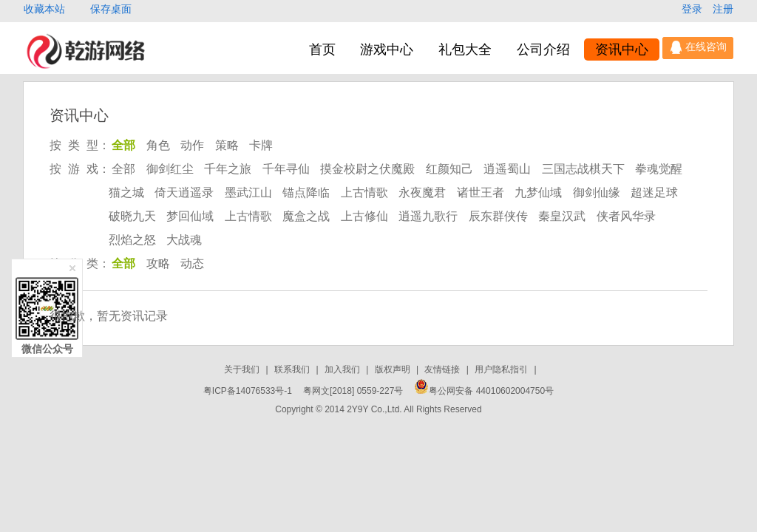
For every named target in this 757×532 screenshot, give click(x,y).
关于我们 (243, 369)
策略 (227, 145)
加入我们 (343, 369)
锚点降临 (306, 192)
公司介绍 (543, 50)
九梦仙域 (538, 192)
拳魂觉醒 (659, 169)
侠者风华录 (626, 216)
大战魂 (184, 240)
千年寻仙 (286, 169)
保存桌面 (111, 9)
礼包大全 (465, 50)
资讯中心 (622, 50)
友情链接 (443, 369)
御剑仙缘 (597, 192)
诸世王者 (481, 192)
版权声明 (394, 369)
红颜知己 (449, 169)
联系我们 (293, 369)
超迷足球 (654, 192)
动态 (192, 263)
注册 (723, 9)
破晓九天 (132, 216)
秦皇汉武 (562, 216)
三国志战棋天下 (583, 169)
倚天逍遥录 (184, 192)
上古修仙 (364, 216)
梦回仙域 (190, 216)
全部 (123, 145)
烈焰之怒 (132, 240)
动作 (192, 145)
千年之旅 (228, 169)
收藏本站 (46, 9)
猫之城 (126, 192)
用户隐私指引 (502, 369)
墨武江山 (248, 192)
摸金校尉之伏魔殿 (367, 169)
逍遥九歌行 (428, 216)
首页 (322, 50)
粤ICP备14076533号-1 (248, 391)
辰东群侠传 (498, 216)
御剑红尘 (170, 169)
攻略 (158, 263)
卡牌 (261, 145)
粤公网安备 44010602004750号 (484, 391)
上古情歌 (364, 192)
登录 (693, 9)
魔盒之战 (306, 216)
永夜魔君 (422, 192)
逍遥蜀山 (507, 169)
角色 (158, 145)
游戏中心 (387, 50)
